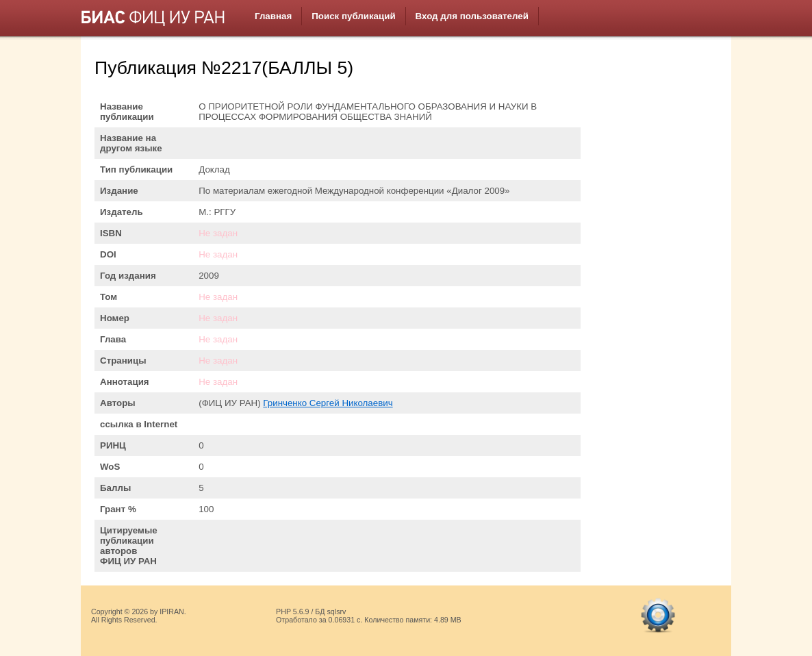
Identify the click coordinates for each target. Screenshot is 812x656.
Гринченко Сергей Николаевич (328, 403)
